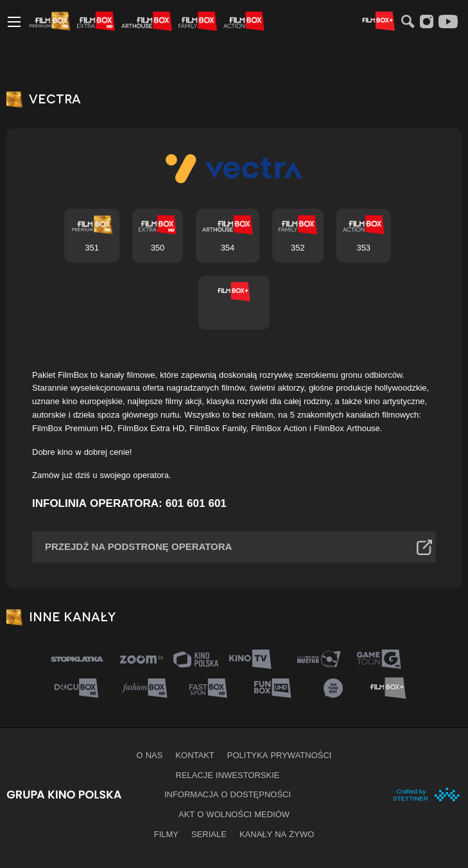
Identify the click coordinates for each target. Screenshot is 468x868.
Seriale (209, 834)
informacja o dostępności (228, 794)
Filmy (166, 834)
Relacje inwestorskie (228, 775)
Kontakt (195, 755)
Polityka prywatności (280, 755)
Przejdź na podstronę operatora (138, 546)
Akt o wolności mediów (234, 814)
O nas (150, 755)
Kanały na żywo (277, 834)
